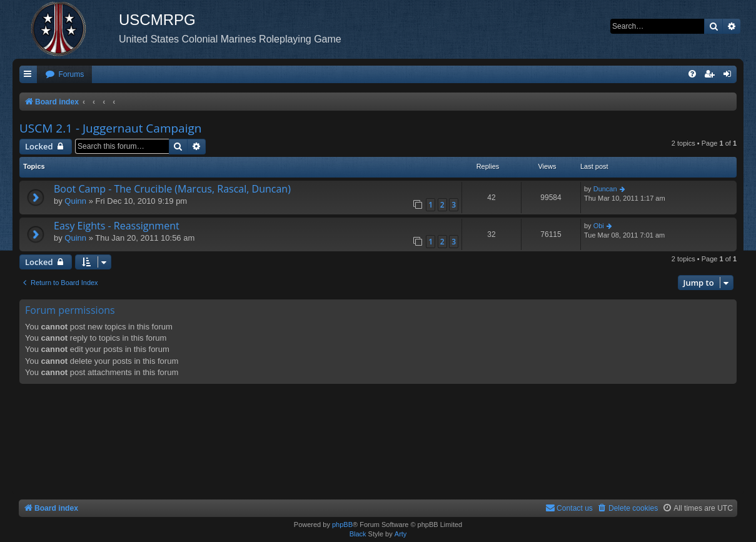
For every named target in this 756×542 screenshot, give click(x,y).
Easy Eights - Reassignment (117, 226)
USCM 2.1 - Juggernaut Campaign (110, 128)
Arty (401, 534)
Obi (599, 226)
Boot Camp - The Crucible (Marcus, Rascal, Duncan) (172, 189)
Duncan (605, 189)
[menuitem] (64, 75)
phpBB (342, 524)
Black (358, 534)
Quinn (75, 201)
